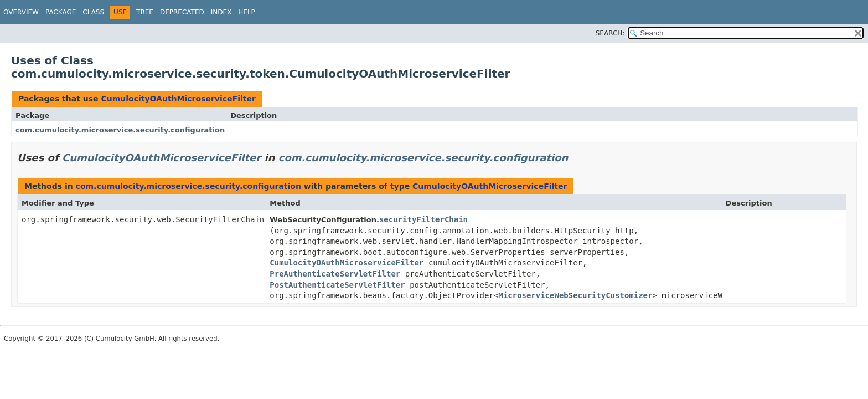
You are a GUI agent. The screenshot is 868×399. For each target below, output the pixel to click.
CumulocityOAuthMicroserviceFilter (178, 99)
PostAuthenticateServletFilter (337, 285)
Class (93, 12)
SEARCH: (610, 33)
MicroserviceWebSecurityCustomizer (575, 295)
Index (221, 12)
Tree (145, 12)
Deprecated (182, 12)
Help (247, 12)
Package (61, 12)
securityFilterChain (423, 219)
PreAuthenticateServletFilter (335, 274)
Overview (21, 12)
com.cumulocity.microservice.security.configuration (120, 130)
